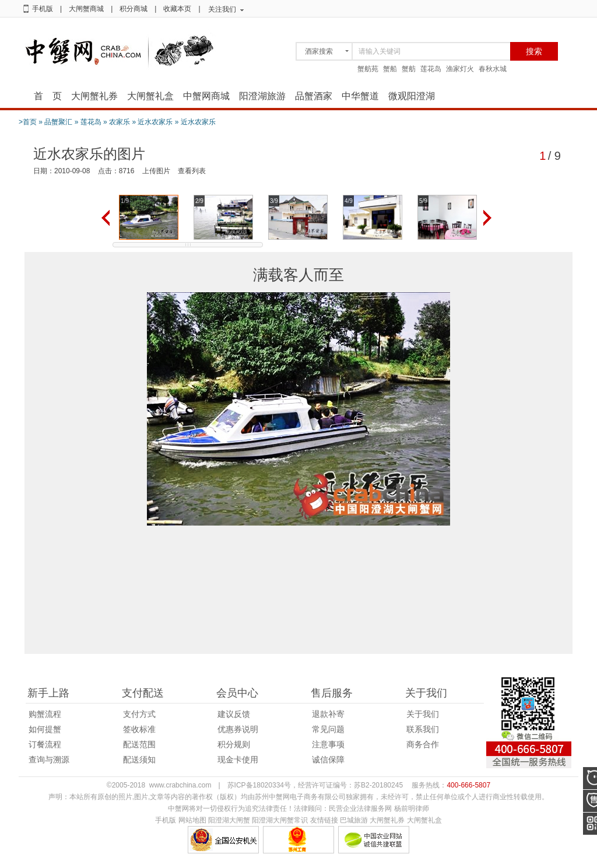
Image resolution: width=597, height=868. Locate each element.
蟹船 (390, 69)
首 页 (48, 96)
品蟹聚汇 (58, 122)
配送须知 (139, 759)
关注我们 (222, 9)
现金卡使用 (238, 759)
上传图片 (156, 171)
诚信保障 (328, 759)
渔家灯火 (460, 69)
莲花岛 (431, 69)
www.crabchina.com (180, 785)
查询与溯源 (49, 759)
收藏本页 (177, 9)
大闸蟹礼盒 (150, 96)
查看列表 (192, 171)
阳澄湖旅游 (262, 96)
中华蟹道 (360, 96)
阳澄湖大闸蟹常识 (280, 820)
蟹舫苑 (368, 69)
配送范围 (139, 744)
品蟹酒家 (314, 96)
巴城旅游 (354, 820)
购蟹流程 (45, 714)
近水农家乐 (155, 122)
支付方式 (139, 714)
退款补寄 (328, 714)
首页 (30, 122)
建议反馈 (234, 714)
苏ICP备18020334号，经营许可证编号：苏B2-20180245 (315, 785)
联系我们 (423, 729)
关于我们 (423, 714)
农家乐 (120, 122)
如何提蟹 (45, 729)
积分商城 (134, 9)
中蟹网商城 (206, 96)
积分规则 (234, 744)
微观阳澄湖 (412, 96)
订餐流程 (45, 744)
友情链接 (324, 820)
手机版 (43, 9)
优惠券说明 (238, 729)
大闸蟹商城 (86, 9)
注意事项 (328, 744)
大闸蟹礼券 (94, 96)
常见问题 (328, 729)
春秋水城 (493, 69)
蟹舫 (409, 69)
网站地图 (192, 820)
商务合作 (423, 744)
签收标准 (139, 729)
